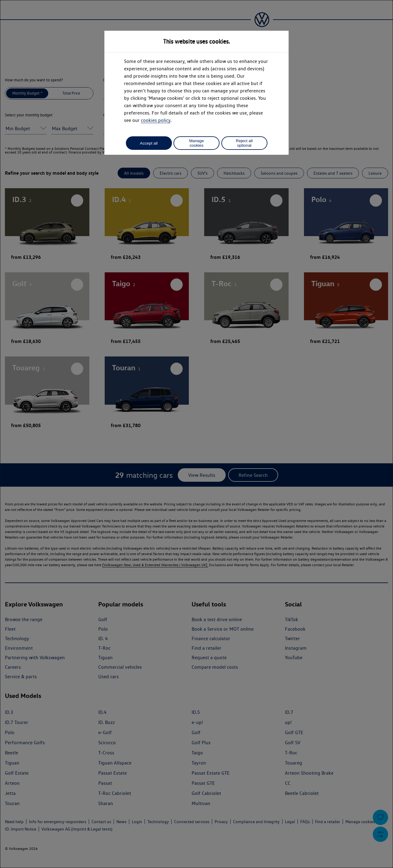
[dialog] (196, 434)
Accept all (149, 143)
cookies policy (156, 120)
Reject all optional (244, 143)
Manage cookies (196, 143)
